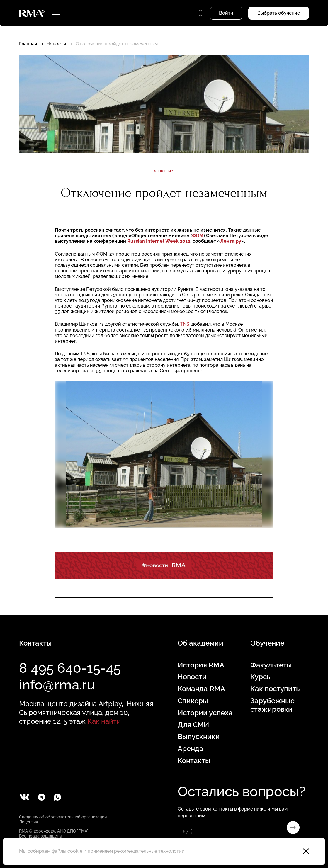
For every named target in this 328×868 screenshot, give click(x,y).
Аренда (191, 749)
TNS (185, 324)
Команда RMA (201, 689)
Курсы (261, 677)
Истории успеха (205, 713)
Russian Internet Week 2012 (159, 241)
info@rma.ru (57, 685)
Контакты (194, 761)
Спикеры (193, 701)
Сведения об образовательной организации (63, 817)
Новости (56, 44)
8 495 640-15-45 (70, 668)
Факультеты (271, 665)
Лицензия (28, 822)
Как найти (104, 721)
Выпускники (199, 737)
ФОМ (198, 236)
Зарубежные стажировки (272, 705)
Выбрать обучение (279, 13)
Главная (28, 44)
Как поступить (275, 689)
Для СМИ (193, 725)
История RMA (201, 665)
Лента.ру (231, 241)
